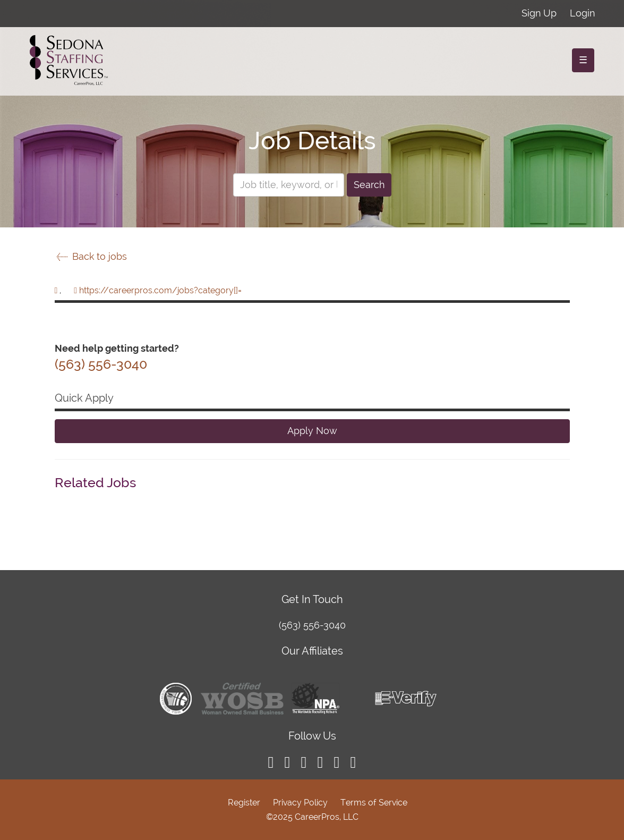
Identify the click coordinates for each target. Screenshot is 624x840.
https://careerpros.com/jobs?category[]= (160, 290)
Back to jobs (91, 256)
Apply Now (312, 431)
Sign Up (539, 13)
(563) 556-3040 (312, 625)
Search (369, 185)
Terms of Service (374, 803)
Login (582, 13)
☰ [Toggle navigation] (583, 60)
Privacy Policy (300, 803)
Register (244, 803)
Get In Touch (312, 599)
